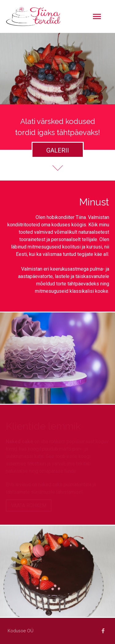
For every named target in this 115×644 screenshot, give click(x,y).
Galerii (58, 150)
